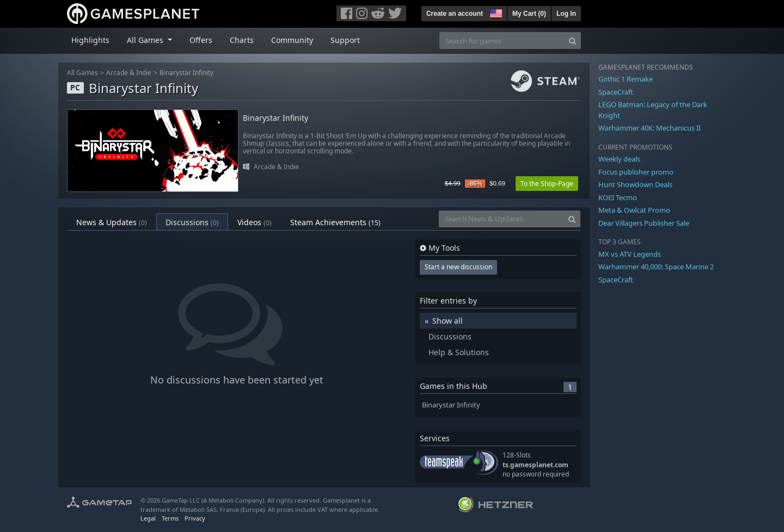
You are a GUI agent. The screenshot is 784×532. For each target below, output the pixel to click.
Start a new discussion (458, 267)
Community (292, 40)
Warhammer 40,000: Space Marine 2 (656, 267)
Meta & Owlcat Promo (634, 210)
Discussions (192, 222)
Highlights (90, 40)
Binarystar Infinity (186, 73)
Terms (170, 518)
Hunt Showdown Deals (635, 184)
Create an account (455, 14)
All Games (82, 73)
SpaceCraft (616, 92)
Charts (242, 40)
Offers (201, 40)
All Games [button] (146, 40)
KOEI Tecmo (618, 197)
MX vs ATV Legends (630, 254)
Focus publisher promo (636, 172)
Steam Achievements (335, 222)
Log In (566, 14)
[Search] (572, 41)
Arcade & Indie (129, 73)
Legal (148, 518)
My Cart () (529, 14)
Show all (448, 321)
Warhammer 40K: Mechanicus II (650, 128)
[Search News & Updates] (501, 219)
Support (345, 40)
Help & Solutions (459, 352)
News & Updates (112, 222)
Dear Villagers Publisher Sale (644, 223)
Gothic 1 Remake (626, 79)
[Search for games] (502, 41)
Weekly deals (619, 159)
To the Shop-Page (547, 184)
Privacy (195, 518)
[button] (495, 12)
